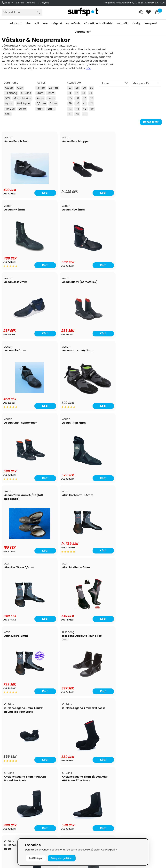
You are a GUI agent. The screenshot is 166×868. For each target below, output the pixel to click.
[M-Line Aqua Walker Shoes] (21, 682)
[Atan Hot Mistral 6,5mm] (145, 328)
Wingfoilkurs (11, 793)
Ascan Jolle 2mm (16, 214)
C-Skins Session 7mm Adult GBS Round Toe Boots (142, 503)
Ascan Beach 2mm (17, 142)
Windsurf (16, 24)
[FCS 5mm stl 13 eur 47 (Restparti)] (104, 613)
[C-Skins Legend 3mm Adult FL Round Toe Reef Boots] (21, 473)
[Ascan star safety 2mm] (145, 252)
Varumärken (83, 32)
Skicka (158, 765)
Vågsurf (57, 24)
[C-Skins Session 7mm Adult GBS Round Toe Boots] (145, 541)
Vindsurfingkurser (15, 789)
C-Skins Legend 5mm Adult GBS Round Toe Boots (101, 435)
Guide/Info (43, 3)
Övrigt (137, 24)
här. (88, 68)
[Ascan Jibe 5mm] (145, 185)
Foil (37, 24)
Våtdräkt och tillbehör (98, 24)
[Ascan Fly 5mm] (104, 183)
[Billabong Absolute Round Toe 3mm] (145, 401)
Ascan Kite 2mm (98, 214)
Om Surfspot (11, 734)
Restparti (151, 24)
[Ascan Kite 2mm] (103, 256)
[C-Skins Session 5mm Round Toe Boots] (104, 541)
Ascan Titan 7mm (57, 286)
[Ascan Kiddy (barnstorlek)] (62, 257)
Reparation (10, 779)
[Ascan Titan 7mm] (62, 329)
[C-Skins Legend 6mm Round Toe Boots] (21, 542)
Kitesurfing (91, 739)
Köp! (32, 197)
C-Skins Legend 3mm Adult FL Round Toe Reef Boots (19, 435)
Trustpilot (131, 820)
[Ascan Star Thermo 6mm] (21, 328)
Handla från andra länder (20, 759)
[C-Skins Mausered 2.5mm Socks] (62, 542)
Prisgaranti (110, 3)
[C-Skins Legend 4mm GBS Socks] (62, 473)
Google (129, 788)
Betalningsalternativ (16, 749)
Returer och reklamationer (20, 764)
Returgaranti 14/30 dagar (131, 3)
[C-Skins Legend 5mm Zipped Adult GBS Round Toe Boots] (145, 473)
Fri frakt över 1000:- (156, 3)
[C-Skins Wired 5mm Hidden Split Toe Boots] (21, 613)
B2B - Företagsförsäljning (19, 769)
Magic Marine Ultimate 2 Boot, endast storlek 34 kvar (60, 644)
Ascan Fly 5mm (97, 142)
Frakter (8, 754)
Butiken (20, 3)
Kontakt (31, 3)
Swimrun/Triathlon (96, 764)
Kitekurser (10, 784)
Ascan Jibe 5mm (139, 142)
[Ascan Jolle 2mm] (21, 257)
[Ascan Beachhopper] (62, 185)
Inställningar (36, 858)
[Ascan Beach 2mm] (21, 183)
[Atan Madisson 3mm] (62, 401)
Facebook (131, 804)
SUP (45, 24)
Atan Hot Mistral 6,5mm (143, 286)
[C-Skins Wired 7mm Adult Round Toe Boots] (62, 613)
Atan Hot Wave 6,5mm (19, 358)
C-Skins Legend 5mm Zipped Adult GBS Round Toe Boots (142, 435)
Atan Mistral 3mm (99, 358)
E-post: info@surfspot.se (60, 838)
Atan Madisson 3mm (59, 358)
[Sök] (22, 12)
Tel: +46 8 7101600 (55, 833)
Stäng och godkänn (62, 858)
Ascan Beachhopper (59, 142)
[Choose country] (141, 13)
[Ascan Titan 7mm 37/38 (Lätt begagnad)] (104, 326)
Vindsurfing (92, 734)
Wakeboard (92, 749)
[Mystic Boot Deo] (104, 682)
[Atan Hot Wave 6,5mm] (21, 401)
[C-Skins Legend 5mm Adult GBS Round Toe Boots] (104, 473)
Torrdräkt (123, 24)
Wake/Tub (73, 24)
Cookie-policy (109, 850)
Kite (28, 24)
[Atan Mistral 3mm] (104, 400)
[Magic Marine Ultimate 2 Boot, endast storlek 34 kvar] (62, 682)
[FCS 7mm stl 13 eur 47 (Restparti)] (145, 613)
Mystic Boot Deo (97, 640)
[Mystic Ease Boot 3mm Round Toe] (145, 682)
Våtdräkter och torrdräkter (101, 759)
